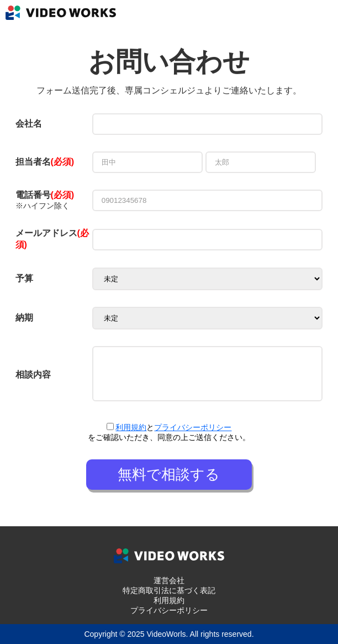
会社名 (29, 124)
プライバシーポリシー (193, 427)
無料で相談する (169, 474)
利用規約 (131, 427)
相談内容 (33, 375)
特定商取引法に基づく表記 (169, 590)
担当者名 (33, 162)
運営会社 (169, 580)
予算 (24, 278)
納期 (24, 318)
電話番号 (45, 195)
